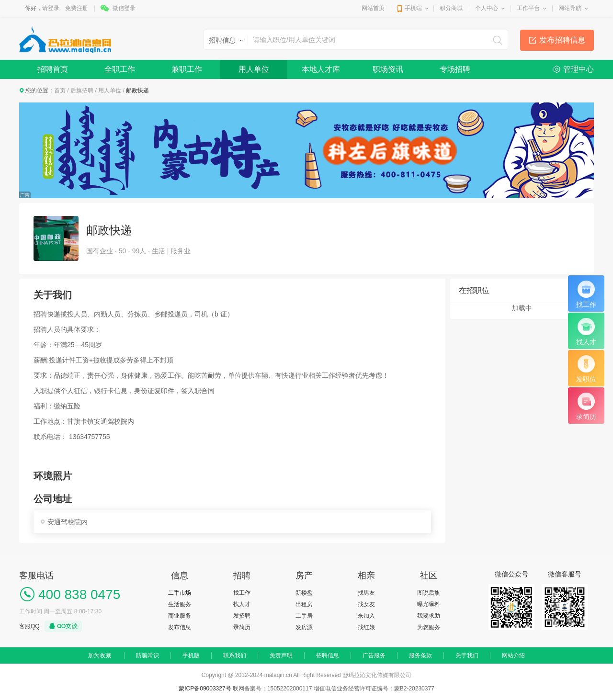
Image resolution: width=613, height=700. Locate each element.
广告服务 (374, 655)
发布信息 (180, 627)
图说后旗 (429, 593)
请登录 (51, 8)
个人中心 (487, 8)
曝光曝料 (429, 604)
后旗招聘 (82, 90)
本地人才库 (321, 69)
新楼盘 (304, 593)
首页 (60, 90)
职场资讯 (388, 69)
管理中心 (579, 69)
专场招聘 (455, 69)
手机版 (191, 655)
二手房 (304, 616)
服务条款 (420, 655)
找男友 (366, 593)
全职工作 (120, 69)
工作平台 (528, 8)
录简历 (242, 627)
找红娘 (366, 627)
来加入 (366, 616)
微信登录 (124, 8)
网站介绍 (513, 655)
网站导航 (570, 8)
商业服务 (180, 616)
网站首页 (373, 8)
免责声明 (281, 655)
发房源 (304, 627)
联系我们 (235, 655)
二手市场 (180, 593)
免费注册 (77, 8)
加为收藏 (100, 655)
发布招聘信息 (562, 40)
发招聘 (242, 616)
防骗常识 (148, 655)
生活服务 (180, 604)
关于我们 (467, 655)
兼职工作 (187, 69)
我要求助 (429, 616)
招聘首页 (53, 69)
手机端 (413, 8)
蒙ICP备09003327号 (206, 689)
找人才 (242, 604)
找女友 (366, 604)
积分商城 (451, 8)
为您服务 (429, 627)
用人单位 (254, 69)
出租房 (304, 604)
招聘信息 (328, 655)
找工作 (242, 593)
